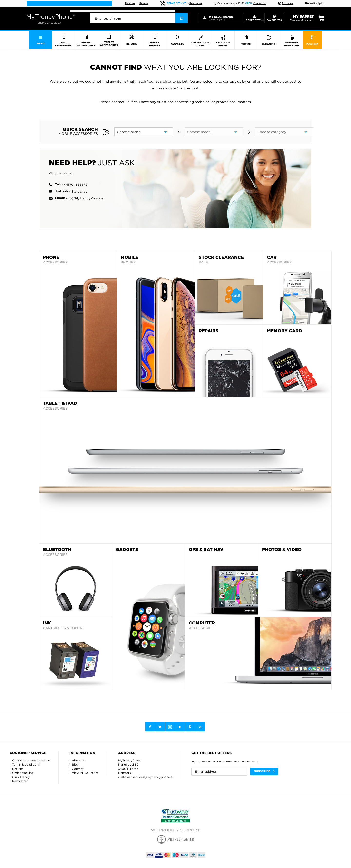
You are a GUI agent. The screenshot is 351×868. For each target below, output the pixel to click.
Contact (78, 769)
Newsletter (20, 781)
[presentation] (139, 18)
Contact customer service (31, 760)
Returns (144, 4)
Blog (75, 765)
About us (130, 4)
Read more (195, 4)
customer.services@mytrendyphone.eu (146, 777)
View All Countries (85, 773)
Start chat (79, 191)
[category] (284, 132)
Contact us (259, 4)
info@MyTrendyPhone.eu (86, 198)
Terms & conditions (26, 765)
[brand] (144, 132)
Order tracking (23, 773)
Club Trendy (21, 777)
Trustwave (285, 4)
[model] (214, 132)
